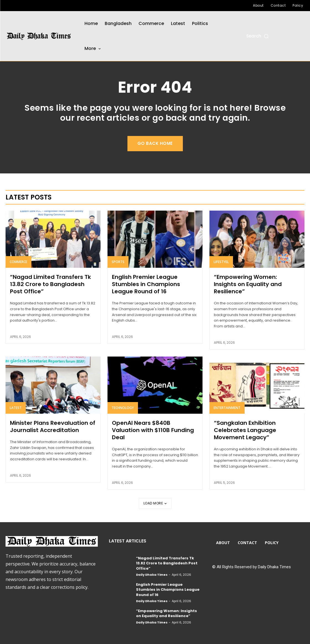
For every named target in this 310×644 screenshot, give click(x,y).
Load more (155, 503)
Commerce (18, 262)
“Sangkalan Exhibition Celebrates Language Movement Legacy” (245, 430)
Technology (123, 408)
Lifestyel (221, 262)
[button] (258, 36)
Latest (16, 408)
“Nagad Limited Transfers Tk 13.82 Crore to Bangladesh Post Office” (50, 284)
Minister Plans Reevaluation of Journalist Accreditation (53, 426)
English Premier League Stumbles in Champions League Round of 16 (146, 284)
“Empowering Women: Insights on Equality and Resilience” (248, 284)
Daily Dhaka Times (152, 575)
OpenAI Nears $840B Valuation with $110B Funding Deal (153, 430)
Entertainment (227, 408)
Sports (118, 262)
